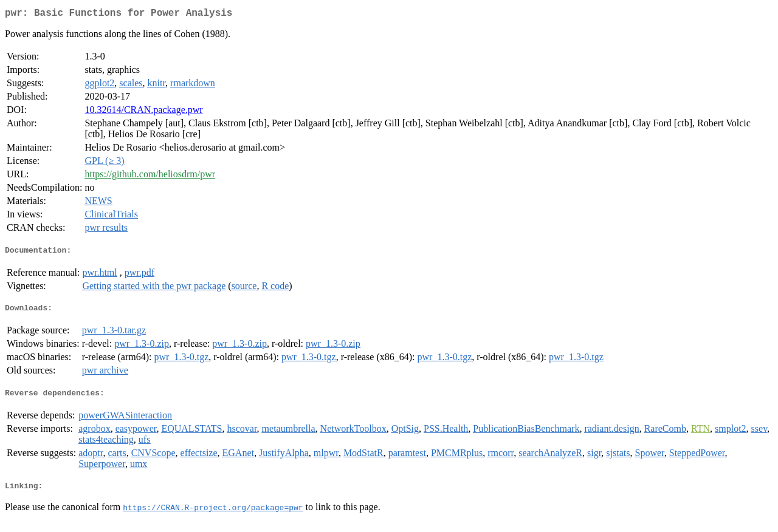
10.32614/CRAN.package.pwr (143, 112)
